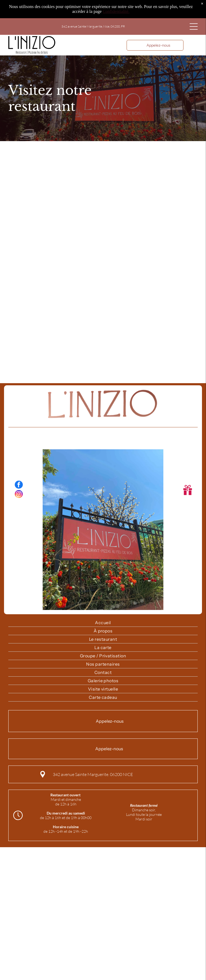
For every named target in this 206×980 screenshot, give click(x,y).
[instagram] (19, 495)
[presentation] (103, 261)
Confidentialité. (116, 11)
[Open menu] (194, 27)
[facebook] (19, 485)
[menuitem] (103, 623)
